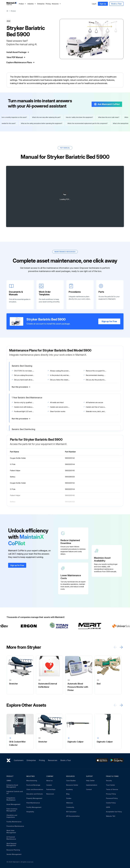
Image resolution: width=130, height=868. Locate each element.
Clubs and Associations (35, 789)
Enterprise (41, 4)
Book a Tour (116, 4)
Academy (69, 789)
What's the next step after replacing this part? (48, 117)
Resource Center (72, 785)
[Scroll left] (115, 647)
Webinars (70, 803)
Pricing (48, 4)
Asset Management (13, 804)
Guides (69, 798)
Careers (49, 785)
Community (70, 807)
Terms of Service (112, 789)
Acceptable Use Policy (114, 812)
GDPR (108, 807)
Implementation (92, 785)
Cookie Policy (111, 803)
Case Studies (71, 781)
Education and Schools (35, 794)
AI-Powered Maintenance (11, 838)
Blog (68, 794)
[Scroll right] (121, 647)
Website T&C (111, 816)
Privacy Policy (111, 794)
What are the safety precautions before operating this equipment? (40, 123)
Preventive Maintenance (15, 826)
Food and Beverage (33, 785)
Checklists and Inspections (12, 816)
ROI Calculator (71, 812)
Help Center (90, 781)
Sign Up (103, 4)
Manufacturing (32, 781)
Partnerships (51, 789)
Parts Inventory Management (12, 810)
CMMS (9, 781)
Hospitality (30, 812)
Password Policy (112, 798)
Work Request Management (11, 844)
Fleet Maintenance (33, 803)
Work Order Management (11, 832)
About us (49, 781)
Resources (53, 760)
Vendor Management (14, 854)
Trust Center (110, 785)
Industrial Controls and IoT (15, 792)
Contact (89, 789)
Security (109, 781)
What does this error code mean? (110, 117)
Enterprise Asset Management (12, 786)
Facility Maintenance (14, 822)
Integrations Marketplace (11, 799)
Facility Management (34, 807)
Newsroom (50, 794)
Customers (19, 760)
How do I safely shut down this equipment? (81, 117)
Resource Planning (13, 850)
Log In (94, 4)
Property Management (34, 798)
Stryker (13, 11)
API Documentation (73, 816)
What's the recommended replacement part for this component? (86, 123)
